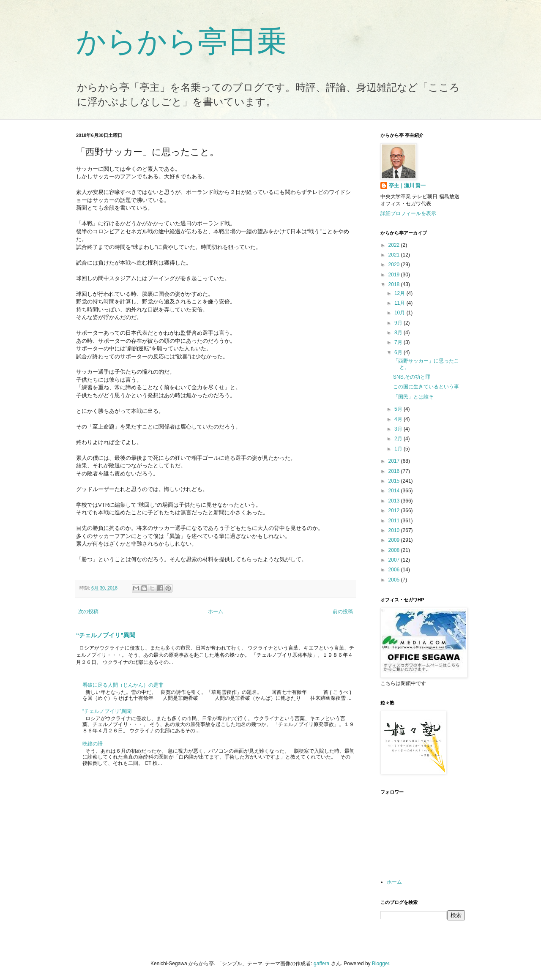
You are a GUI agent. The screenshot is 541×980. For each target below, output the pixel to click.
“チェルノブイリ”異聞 (106, 635)
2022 (395, 245)
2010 (395, 530)
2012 (395, 510)
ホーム (216, 611)
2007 (395, 560)
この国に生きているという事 (426, 387)
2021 (395, 255)
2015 (395, 481)
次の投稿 (88, 611)
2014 (395, 491)
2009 (395, 540)
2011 (395, 521)
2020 (395, 265)
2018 (395, 284)
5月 (399, 409)
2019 (395, 275)
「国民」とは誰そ (413, 397)
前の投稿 (343, 611)
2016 (395, 471)
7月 (399, 342)
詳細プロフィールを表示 (408, 213)
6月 (399, 352)
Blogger (381, 964)
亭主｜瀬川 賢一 (407, 186)
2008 (395, 550)
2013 (395, 501)
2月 (399, 439)
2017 (395, 461)
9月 (399, 323)
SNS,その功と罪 (412, 377)
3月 (399, 429)
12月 (400, 293)
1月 (399, 449)
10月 (400, 313)
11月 (400, 303)
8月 (399, 333)
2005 (395, 580)
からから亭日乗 (181, 41)
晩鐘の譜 (93, 744)
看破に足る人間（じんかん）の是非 (123, 685)
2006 (395, 570)
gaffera (321, 964)
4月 (399, 419)
